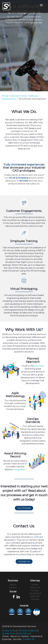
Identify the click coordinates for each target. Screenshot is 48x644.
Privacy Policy (9, 631)
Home (35, 585)
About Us (35, 588)
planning (39, 366)
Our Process (24, 508)
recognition (19, 470)
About (13, 585)
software (39, 537)
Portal (5, 96)
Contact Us (24, 562)
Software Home (19, 96)
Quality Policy (9, 633)
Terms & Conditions (27, 631)
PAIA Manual (24, 633)
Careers (13, 588)
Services (35, 599)
